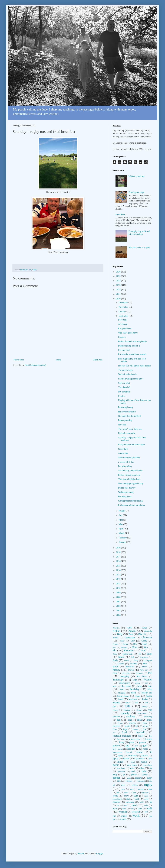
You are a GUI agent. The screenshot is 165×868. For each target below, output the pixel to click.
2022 (119, 290)
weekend (136, 812)
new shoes (121, 768)
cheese (115, 710)
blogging (122, 693)
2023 (119, 285)
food (124, 732)
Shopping (125, 676)
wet (146, 812)
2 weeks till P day (126, 462)
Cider (122, 641)
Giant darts (123, 449)
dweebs (132, 723)
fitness (136, 729)
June (121, 520)
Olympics (126, 673)
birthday (135, 689)
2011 (119, 584)
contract (116, 717)
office (142, 768)
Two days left (124, 387)
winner (124, 816)
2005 (119, 611)
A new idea (123, 453)
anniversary (124, 683)
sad (132, 789)
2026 (119, 272)
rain (119, 781)
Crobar (115, 644)
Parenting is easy (126, 407)
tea (118, 805)
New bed (122, 425)
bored (121, 699)
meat (133, 762)
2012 (119, 579)
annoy (138, 683)
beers (122, 689)
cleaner (139, 710)
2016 (119, 561)
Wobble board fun (137, 176)
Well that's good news (128, 333)
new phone (148, 765)
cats (128, 706)
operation (122, 771)
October (123, 312)
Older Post (98, 360)
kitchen (145, 756)
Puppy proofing (125, 420)
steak (137, 799)
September (124, 316)
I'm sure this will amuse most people (134, 366)
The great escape (126, 370)
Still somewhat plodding (129, 458)
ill (151, 752)
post (129, 778)
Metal (115, 667)
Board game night (136, 192)
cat (114, 706)
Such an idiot (124, 383)
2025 (119, 276)
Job (133, 657)
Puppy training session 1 (129, 346)
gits (136, 746)
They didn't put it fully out (130, 429)
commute (142, 713)
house (140, 752)
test (126, 805)
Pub (150, 673)
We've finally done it (127, 374)
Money (116, 670)
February (123, 538)
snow (126, 796)
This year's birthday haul (129, 479)
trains (115, 809)
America (116, 628)
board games (123, 696)
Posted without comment (129, 475)
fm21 (115, 733)
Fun (143, 650)
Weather (148, 680)
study (146, 799)
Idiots (121, 657)
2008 (119, 597)
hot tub (129, 752)
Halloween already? (127, 412)
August (122, 511)
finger (125, 729)
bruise (145, 699)
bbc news (126, 686)
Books (115, 638)
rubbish (135, 785)
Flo (30, 270)
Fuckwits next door (127, 433)
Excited (124, 648)
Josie (115, 660)
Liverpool (148, 660)
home (145, 749)
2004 (119, 615)
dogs (130, 720)
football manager (122, 736)
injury (120, 756)
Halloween (128, 654)
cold (150, 710)
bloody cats (147, 693)
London (134, 664)
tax (151, 802)
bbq (139, 686)
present (138, 778)
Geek (115, 654)
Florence (129, 650)
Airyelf (81, 854)
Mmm (144, 667)
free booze (121, 739)
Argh (144, 628)
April (121, 529)
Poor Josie (123, 320)
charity (145, 707)
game (132, 742)
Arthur (116, 631)
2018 (119, 552)
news (132, 768)
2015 (119, 566)
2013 (119, 575)
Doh (145, 644)
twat (124, 809)
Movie (131, 670)
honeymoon (117, 752)
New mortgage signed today (131, 484)
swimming (130, 802)
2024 (119, 281)
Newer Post (19, 360)
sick (135, 793)
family (128, 726)
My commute (124, 392)
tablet (142, 802)
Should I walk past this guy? (131, 379)
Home (58, 360)
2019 (119, 548)
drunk (120, 723)
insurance (132, 756)
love (151, 759)
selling (141, 789)
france (141, 736)
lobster (126, 759)
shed (150, 789)
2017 (119, 557)
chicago (127, 710)
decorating (148, 717)
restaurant (141, 781)
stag (128, 799)
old (151, 768)
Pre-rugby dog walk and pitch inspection (139, 233)
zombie (123, 819)
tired (134, 805)
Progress (122, 337)
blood (133, 693)
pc (124, 775)
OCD (115, 673)
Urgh (135, 680)
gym (145, 746)
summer (116, 802)
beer (150, 686)
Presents (139, 673)
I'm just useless (125, 466)
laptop (115, 759)
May (121, 524)
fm (144, 729)
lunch (120, 762)
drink (139, 720)
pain (144, 771)
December (124, 303)
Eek (114, 648)
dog (119, 720)
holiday (131, 749)
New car (144, 670)
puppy (150, 778)
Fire (146, 647)
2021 (119, 294)
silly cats (145, 793)
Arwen (132, 631)
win (114, 816)
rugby (35, 270)
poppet (116, 778)
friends (149, 739)
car (137, 702)
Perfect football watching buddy (132, 342)
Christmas (147, 637)
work (136, 815)
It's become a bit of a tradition (131, 505)
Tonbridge (118, 680)
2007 (119, 602)
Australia (148, 631)
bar (146, 683)
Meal (145, 664)
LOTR (127, 661)
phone (134, 775)
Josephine (144, 657)
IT (140, 654)
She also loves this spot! (139, 248)
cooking (131, 716)
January (122, 542)
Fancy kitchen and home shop (131, 445)
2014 (119, 570)
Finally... (122, 396)
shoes (126, 793)
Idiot (150, 654)
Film (135, 647)
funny (122, 742)
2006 (119, 606)
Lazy (136, 660)
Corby (144, 641)
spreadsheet (117, 799)
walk (150, 808)
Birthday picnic (125, 497)
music (116, 765)
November (124, 307)
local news (139, 759)
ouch (133, 771)
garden (116, 746)
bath (114, 686)
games (143, 742)
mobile (144, 762)
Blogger (100, 854)
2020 (119, 299)
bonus (137, 696)
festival (146, 726)
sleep (115, 796)
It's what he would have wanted (132, 354)
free (151, 736)
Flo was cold (124, 350)
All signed (123, 324)
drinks (150, 720)
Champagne (130, 638)
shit (118, 793)
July (121, 515)
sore (136, 796)
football (140, 732)
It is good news (125, 329)
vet (132, 809)
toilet (146, 805)
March (122, 533)
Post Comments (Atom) (35, 365)
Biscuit (142, 634)
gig (127, 746)
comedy (125, 713)
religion (129, 781)
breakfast (24, 270)
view (140, 809)
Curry (126, 644)
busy (128, 703)
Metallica (130, 667)
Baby (120, 634)
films (115, 729)
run (123, 789)
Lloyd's (121, 664)
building (116, 703)
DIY (135, 644)
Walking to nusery (126, 492)
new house (132, 765)
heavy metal (118, 749)
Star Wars (142, 676)
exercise (116, 726)
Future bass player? (127, 488)
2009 (119, 593)
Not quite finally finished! (130, 416)
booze (149, 696)
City (133, 641)
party (115, 775)
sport (146, 796)
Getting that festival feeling (130, 501)
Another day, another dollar (130, 471)
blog (150, 689)
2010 (119, 588)
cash (146, 703)
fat (137, 726)
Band (131, 634)
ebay (145, 723)
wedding (123, 812)
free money (135, 739)
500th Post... (121, 215)
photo (145, 775)
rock (123, 785)
